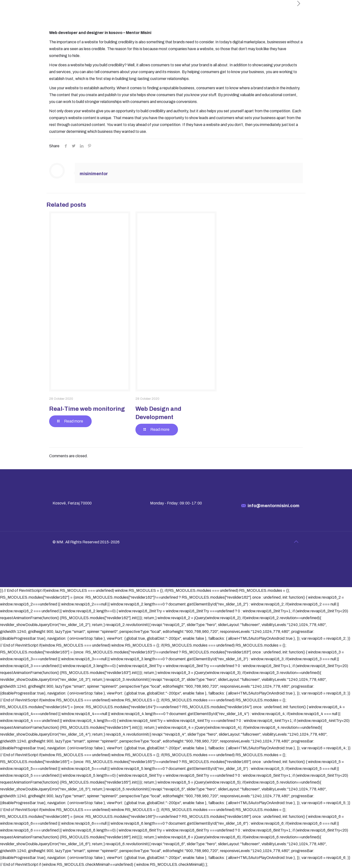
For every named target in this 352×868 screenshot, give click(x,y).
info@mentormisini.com (274, 506)
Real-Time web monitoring (87, 409)
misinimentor (94, 174)
